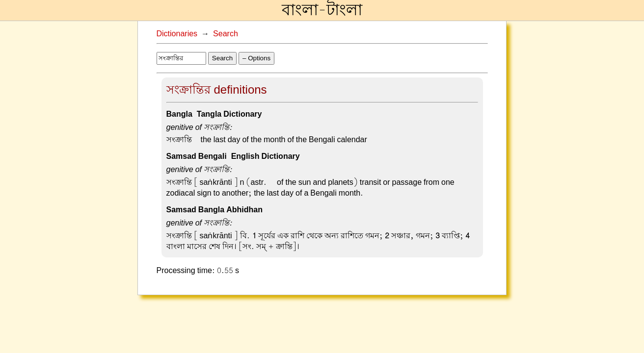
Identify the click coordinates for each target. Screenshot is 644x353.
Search (226, 34)
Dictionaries (177, 34)
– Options (256, 58)
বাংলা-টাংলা (322, 10)
